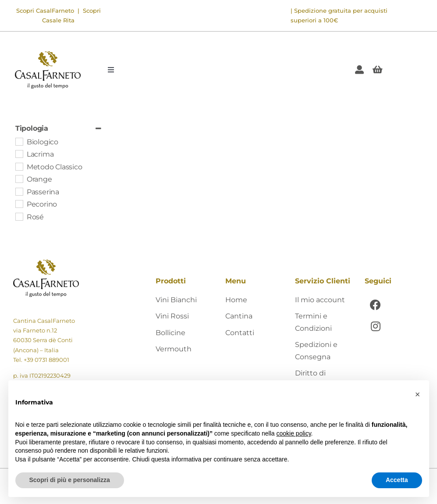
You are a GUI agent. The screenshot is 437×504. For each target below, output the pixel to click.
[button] (418, 394)
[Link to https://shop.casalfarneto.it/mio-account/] (359, 70)
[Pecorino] (19, 204)
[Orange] (19, 179)
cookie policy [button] (293, 433)
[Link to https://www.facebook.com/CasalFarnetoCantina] (375, 305)
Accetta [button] (397, 480)
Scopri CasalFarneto (45, 11)
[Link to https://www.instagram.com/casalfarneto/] (375, 326)
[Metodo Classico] (19, 166)
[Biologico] (19, 141)
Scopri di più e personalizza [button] (70, 480)
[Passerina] (19, 191)
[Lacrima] (19, 154)
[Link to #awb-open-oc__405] (378, 70)
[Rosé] (19, 216)
